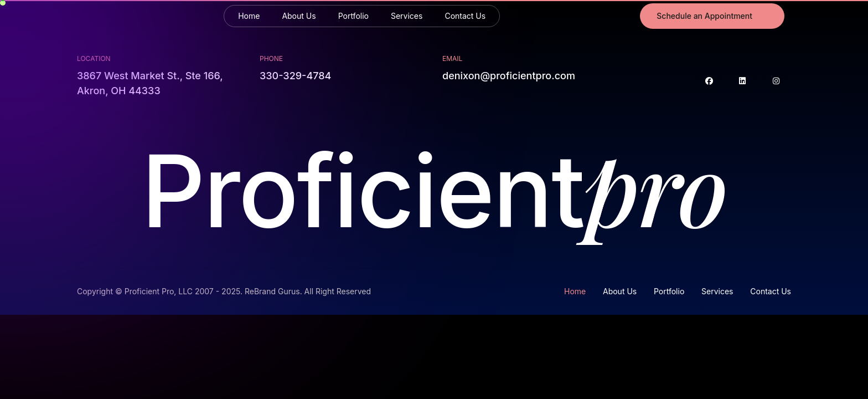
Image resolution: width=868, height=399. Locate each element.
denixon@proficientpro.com (509, 76)
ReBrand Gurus (272, 291)
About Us (299, 16)
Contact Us (465, 16)
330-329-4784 (295, 76)
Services (407, 16)
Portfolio (353, 16)
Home (249, 16)
